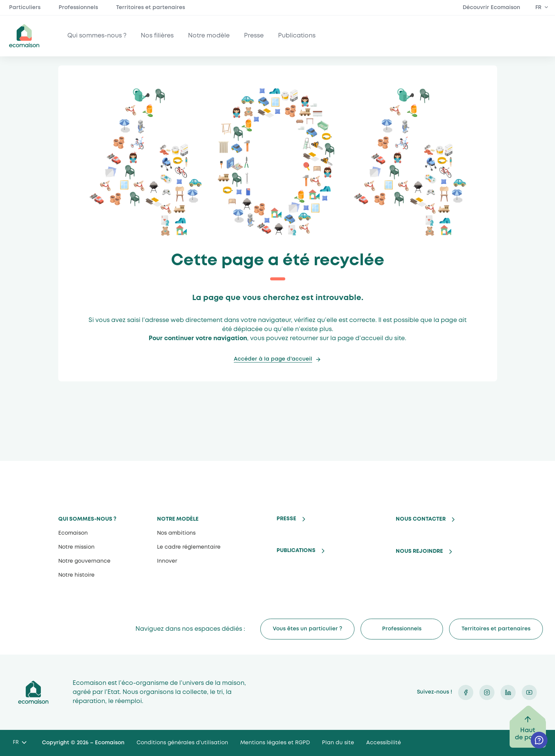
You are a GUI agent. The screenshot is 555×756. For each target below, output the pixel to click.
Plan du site (338, 743)
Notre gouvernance (84, 561)
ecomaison (24, 36)
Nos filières (157, 36)
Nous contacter (421, 519)
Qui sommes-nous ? (97, 36)
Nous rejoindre (419, 551)
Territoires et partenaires (151, 8)
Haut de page (528, 734)
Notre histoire (76, 575)
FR (538, 8)
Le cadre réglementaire (189, 547)
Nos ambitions (176, 533)
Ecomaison (73, 533)
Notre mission (76, 547)
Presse (254, 36)
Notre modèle (209, 36)
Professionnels (78, 8)
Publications (297, 36)
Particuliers (25, 8)
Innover (167, 561)
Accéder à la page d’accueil (273, 359)
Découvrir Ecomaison (491, 8)
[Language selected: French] (19, 743)
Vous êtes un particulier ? (307, 629)
